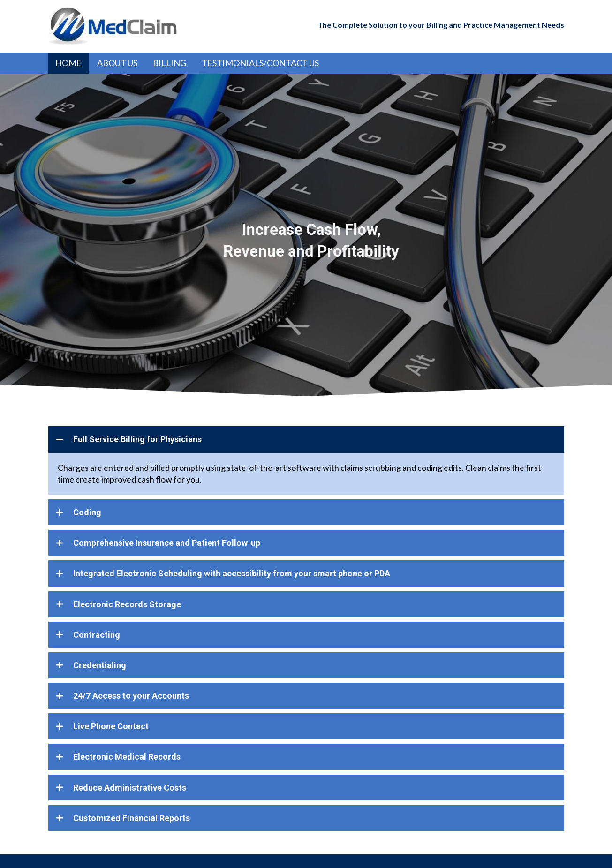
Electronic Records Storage (127, 604)
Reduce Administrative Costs (130, 788)
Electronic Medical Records (127, 757)
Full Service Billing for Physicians (137, 439)
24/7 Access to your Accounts (131, 696)
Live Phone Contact (111, 726)
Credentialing (100, 665)
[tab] (306, 439)
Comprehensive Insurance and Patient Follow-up (167, 543)
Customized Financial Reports (132, 818)
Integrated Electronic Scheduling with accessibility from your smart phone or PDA (232, 573)
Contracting (97, 635)
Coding (87, 512)
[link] (68, 63)
